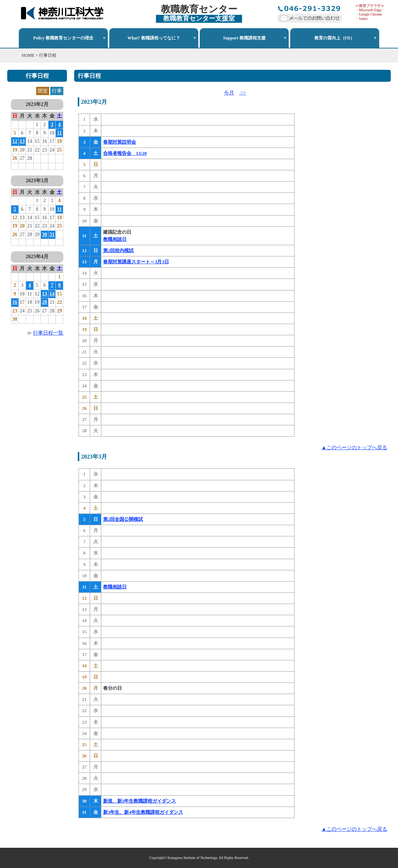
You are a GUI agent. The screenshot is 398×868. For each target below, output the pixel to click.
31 (52, 235)
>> (243, 93)
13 (22, 141)
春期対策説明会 (120, 142)
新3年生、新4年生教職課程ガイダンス (143, 812)
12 (15, 141)
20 (45, 302)
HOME (28, 55)
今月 (229, 93)
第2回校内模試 (118, 251)
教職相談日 (115, 239)
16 (15, 302)
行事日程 (48, 55)
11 (60, 133)
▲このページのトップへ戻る (354, 448)
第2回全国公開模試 (123, 519)
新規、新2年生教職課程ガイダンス (139, 801)
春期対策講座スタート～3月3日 (136, 262)
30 (45, 235)
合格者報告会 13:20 (125, 153)
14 (52, 294)
